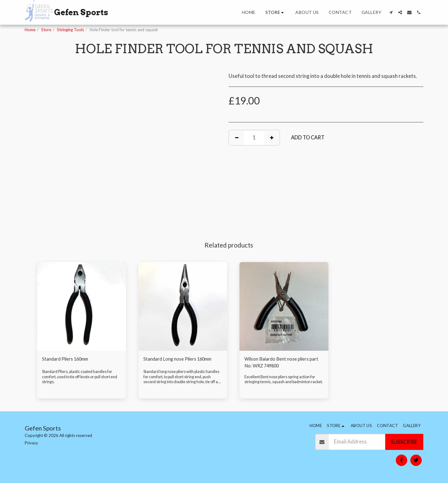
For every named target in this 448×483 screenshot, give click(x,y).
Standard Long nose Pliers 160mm (183, 359)
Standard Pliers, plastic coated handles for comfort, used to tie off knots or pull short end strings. (80, 384)
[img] (82, 307)
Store (46, 30)
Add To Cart (308, 138)
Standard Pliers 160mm (69, 359)
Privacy (31, 443)
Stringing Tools (70, 30)
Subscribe (404, 442)
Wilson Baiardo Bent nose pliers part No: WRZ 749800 (281, 363)
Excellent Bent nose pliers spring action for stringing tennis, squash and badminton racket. (282, 384)
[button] (391, 12)
